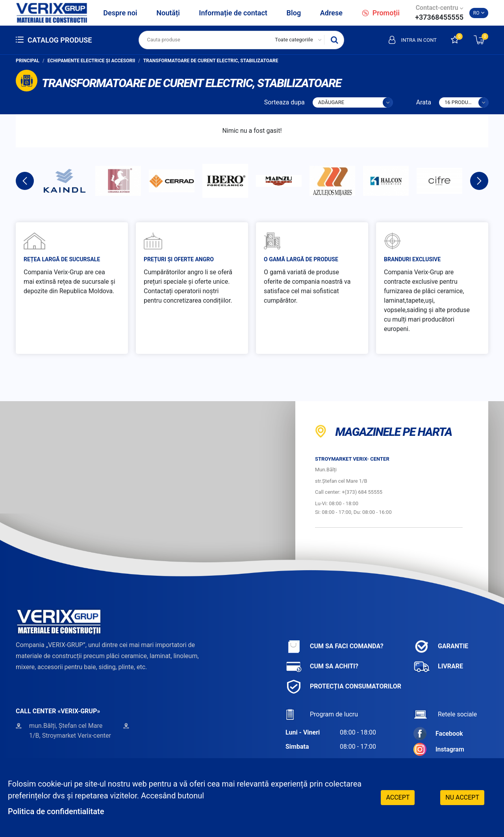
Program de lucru (322, 714)
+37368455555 (439, 17)
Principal (28, 61)
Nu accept (462, 797)
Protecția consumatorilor (343, 687)
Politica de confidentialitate (56, 811)
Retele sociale (445, 714)
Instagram (439, 749)
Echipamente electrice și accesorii (92, 61)
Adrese (331, 13)
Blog (294, 13)
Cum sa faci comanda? (334, 646)
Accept (398, 797)
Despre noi (120, 13)
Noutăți (168, 13)
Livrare (438, 667)
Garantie (441, 646)
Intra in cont (413, 40)
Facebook (438, 734)
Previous (25, 181)
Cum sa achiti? (322, 667)
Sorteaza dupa (284, 102)
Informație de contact (233, 13)
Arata (424, 102)
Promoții (381, 13)
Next (479, 181)
